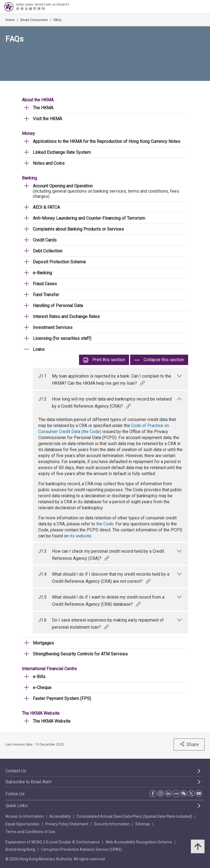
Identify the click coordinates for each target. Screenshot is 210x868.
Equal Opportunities (22, 824)
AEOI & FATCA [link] (46, 207)
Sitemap (143, 824)
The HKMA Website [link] (52, 721)
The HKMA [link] (43, 108)
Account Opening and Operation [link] (63, 186)
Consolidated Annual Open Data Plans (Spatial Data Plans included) (134, 816)
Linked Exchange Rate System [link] (62, 152)
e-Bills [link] (39, 677)
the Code (105, 524)
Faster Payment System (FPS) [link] (62, 698)
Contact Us (16, 771)
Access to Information (25, 816)
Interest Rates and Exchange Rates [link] (66, 317)
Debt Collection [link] (48, 251)
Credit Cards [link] (45, 240)
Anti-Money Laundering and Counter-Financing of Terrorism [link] (89, 218)
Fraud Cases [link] (45, 284)
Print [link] (104, 360)
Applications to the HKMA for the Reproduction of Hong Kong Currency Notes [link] (107, 141)
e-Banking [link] (42, 273)
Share (189, 744)
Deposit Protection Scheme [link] (59, 262)
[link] (192, 7)
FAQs (58, 20)
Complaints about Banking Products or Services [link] (78, 229)
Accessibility (60, 816)
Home (10, 20)
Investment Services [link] (53, 327)
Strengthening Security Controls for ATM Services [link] (80, 654)
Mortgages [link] (43, 643)
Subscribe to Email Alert (28, 782)
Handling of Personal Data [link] (58, 306)
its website (81, 536)
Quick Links (17, 806)
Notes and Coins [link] (49, 163)
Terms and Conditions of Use (30, 832)
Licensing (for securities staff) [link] (62, 338)
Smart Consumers (34, 20)
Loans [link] (39, 349)
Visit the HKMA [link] (47, 119)
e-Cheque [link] (42, 688)
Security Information (112, 824)
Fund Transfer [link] (46, 295)
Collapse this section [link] (159, 360)
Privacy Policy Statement (67, 824)
